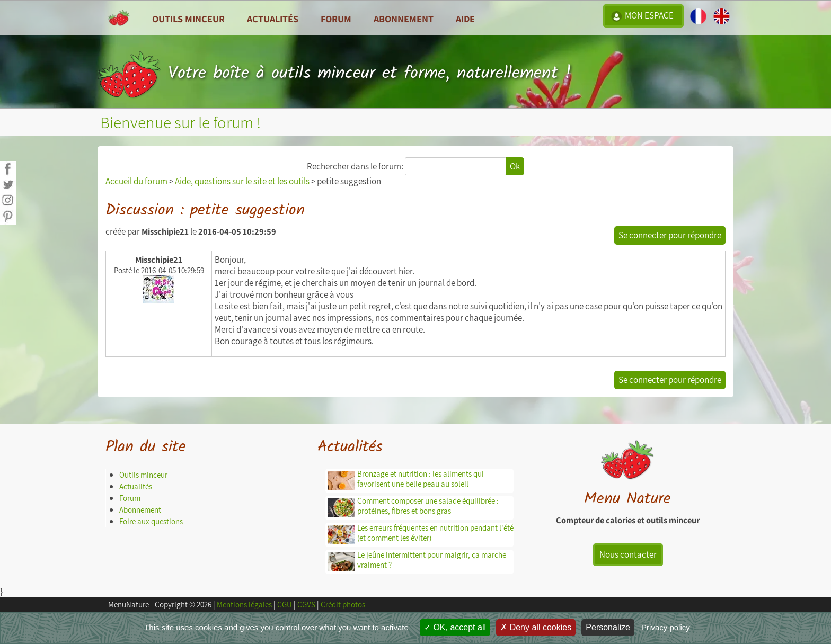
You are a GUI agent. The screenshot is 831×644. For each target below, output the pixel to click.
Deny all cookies (536, 627)
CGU (285, 605)
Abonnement (404, 19)
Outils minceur (143, 475)
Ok (515, 166)
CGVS (306, 605)
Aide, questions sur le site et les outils (242, 181)
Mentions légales (244, 605)
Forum (336, 19)
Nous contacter (628, 554)
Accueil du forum (136, 181)
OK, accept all (455, 627)
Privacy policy (666, 627)
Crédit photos (343, 605)
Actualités (136, 486)
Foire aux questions (151, 521)
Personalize (608, 627)
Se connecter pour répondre (670, 235)
